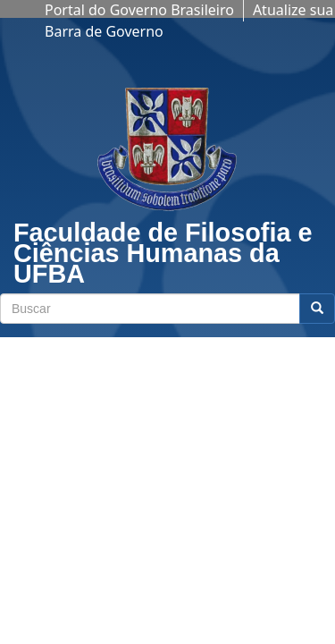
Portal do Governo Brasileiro (139, 10)
